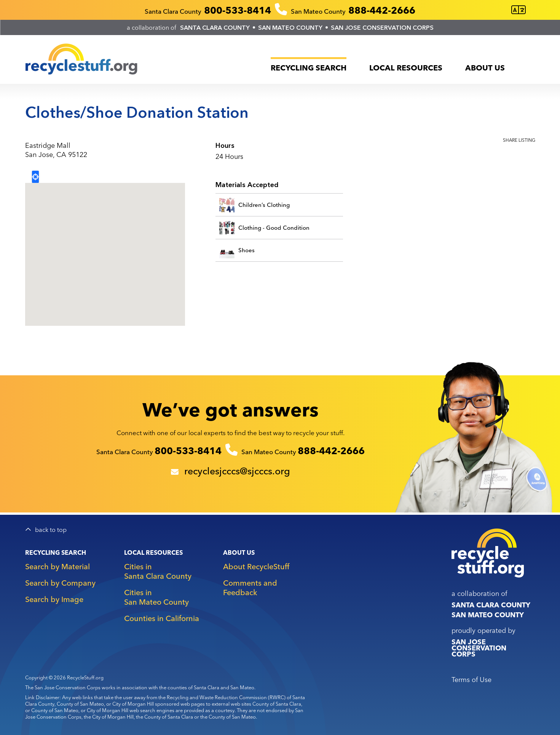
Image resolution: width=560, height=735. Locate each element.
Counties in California (162, 618)
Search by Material (57, 566)
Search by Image (54, 599)
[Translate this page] (519, 10)
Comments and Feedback (250, 588)
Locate (35, 177)
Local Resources (406, 68)
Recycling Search (309, 68)
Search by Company (60, 583)
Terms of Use (471, 680)
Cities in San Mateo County (156, 597)
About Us (485, 68)
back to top (51, 530)
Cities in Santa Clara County (158, 571)
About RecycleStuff (256, 566)
